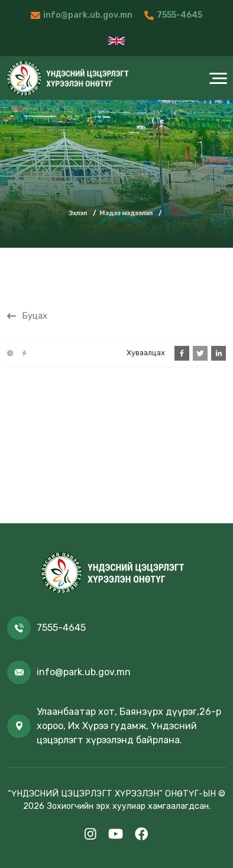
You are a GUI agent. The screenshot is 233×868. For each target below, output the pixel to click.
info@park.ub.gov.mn (88, 15)
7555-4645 (179, 15)
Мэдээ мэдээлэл (126, 213)
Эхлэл (78, 213)
